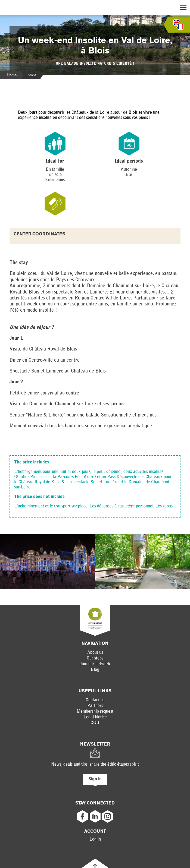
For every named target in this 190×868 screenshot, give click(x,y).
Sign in (95, 779)
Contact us (95, 700)
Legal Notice (95, 717)
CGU (95, 723)
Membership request (95, 712)
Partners (95, 706)
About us (95, 653)
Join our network (95, 664)
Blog (95, 670)
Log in (95, 839)
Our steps (95, 658)
